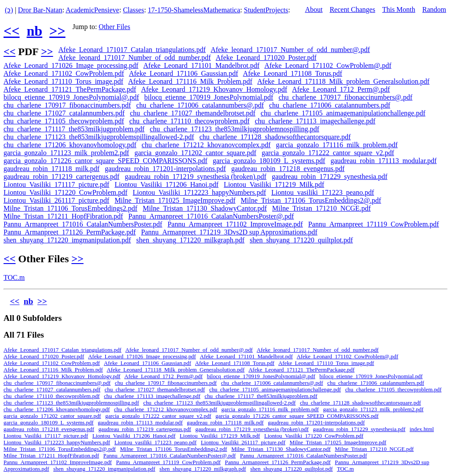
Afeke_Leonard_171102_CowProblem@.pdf (328, 65)
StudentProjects (266, 10)
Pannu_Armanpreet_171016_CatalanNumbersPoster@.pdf (211, 216)
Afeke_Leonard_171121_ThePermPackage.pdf (70, 89)
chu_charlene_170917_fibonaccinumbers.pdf (67, 105)
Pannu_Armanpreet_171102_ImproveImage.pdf (235, 224)
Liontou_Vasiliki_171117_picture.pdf (56, 184)
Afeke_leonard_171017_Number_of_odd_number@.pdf (290, 50)
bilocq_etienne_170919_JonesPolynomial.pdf (209, 97)
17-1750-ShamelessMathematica (194, 10)
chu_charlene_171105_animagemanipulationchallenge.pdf (343, 113)
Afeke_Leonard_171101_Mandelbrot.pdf (201, 65)
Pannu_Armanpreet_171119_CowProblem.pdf (374, 224)
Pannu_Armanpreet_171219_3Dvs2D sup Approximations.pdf (229, 232)
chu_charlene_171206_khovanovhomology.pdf (70, 145)
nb (34, 31)
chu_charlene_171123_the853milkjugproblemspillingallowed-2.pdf (99, 137)
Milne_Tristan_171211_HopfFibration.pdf (63, 216)
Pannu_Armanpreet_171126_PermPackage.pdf (70, 232)
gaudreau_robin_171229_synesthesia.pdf (330, 177)
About (314, 9)
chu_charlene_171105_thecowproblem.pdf (64, 121)
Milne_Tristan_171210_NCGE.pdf (322, 208)
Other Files (115, 27)
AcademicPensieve (92, 10)
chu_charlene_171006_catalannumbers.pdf (330, 105)
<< (11, 31)
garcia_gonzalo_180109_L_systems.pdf (269, 161)
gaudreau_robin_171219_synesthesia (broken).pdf (196, 177)
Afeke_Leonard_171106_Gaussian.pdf (184, 73)
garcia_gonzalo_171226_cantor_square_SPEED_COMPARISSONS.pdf (105, 161)
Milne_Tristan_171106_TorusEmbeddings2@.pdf (311, 200)
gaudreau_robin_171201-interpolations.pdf (165, 169)
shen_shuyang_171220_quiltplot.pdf (301, 240)
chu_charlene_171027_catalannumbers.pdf (64, 113)
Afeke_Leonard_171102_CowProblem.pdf (64, 73)
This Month (399, 9)
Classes (133, 10)
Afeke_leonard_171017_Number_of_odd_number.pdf (134, 58)
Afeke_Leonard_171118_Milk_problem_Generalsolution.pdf (343, 81)
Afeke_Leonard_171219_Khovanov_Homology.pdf (214, 89)
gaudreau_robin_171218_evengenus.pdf (288, 169)
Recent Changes (352, 9)
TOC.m (14, 277)
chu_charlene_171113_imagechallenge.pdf (315, 121)
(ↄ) (9, 10)
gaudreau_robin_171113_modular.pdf (383, 161)
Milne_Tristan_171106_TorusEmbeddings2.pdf (70, 208)
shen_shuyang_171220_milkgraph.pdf (190, 240)
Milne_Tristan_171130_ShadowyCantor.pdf (205, 208)
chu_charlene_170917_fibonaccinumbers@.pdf (345, 97)
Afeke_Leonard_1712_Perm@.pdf (341, 89)
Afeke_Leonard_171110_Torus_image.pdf (63, 81)
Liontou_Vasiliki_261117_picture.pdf (56, 200)
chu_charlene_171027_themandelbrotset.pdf (193, 113)
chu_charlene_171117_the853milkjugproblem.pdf (74, 129)
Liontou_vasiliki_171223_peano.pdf (323, 192)
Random (434, 9)
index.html (422, 429)
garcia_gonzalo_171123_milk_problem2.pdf (66, 153)
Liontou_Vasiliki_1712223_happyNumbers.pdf (199, 192)
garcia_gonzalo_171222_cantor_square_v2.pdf (328, 153)
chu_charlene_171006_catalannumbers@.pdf (200, 105)
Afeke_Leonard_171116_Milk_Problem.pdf (190, 81)
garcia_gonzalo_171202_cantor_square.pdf (195, 153)
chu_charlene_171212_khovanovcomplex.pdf (206, 145)
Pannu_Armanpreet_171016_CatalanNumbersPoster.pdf (83, 224)
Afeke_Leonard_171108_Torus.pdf (293, 73)
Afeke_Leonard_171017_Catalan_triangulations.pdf (132, 50)
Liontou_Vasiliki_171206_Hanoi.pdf (166, 184)
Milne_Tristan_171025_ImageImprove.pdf (175, 200)
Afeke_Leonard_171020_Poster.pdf (266, 58)
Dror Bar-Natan (40, 10)
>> (57, 31)
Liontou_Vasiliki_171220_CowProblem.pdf (65, 192)
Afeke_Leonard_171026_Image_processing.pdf (71, 65)
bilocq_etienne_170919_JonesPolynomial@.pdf (71, 97)
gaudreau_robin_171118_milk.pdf (52, 169)
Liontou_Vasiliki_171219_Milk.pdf (274, 184)
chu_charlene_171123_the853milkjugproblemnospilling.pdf (235, 129)
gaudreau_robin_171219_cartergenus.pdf (61, 177)
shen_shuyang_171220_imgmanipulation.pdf (67, 240)
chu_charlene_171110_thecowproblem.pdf (190, 121)
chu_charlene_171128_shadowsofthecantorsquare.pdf (275, 137)
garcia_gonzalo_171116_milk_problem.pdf (337, 145)
